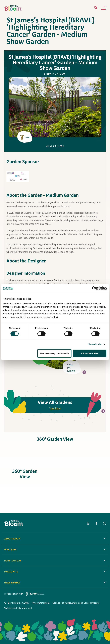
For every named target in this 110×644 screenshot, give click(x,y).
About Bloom (55, 539)
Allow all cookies (90, 353)
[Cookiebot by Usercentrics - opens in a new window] (94, 288)
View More (55, 408)
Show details (95, 344)
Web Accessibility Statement (18, 608)
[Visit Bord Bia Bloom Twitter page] (104, 524)
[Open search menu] (96, 8)
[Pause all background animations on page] (84, 372)
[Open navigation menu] (103, 8)
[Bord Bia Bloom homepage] (13, 8)
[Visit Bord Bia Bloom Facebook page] (96, 524)
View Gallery (55, 146)
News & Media (55, 583)
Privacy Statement (41, 603)
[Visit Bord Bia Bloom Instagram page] (88, 524)
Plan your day (55, 561)
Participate (55, 572)
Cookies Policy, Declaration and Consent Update (76, 603)
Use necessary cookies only (54, 353)
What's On (55, 550)
